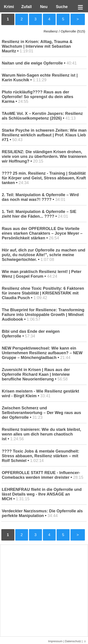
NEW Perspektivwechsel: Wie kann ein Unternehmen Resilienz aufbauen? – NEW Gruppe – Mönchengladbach (42, 353)
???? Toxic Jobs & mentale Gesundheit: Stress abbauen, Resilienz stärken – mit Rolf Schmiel (41, 456)
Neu (43, 7)
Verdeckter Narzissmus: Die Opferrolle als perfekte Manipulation (42, 513)
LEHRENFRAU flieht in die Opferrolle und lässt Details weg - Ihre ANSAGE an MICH (42, 494)
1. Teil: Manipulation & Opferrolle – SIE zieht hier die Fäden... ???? (39, 214)
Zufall (26, 7)
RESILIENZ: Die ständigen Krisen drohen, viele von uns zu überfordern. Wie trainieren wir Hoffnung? (44, 157)
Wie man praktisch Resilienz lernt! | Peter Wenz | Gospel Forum (42, 274)
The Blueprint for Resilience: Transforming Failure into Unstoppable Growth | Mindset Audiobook (43, 315)
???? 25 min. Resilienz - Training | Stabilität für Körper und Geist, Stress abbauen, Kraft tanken (44, 178)
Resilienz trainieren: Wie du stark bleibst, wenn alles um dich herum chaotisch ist (41, 434)
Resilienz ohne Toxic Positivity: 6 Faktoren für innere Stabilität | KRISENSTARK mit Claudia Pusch (43, 293)
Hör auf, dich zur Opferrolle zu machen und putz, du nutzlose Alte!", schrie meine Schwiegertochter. (44, 255)
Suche (61, 7)
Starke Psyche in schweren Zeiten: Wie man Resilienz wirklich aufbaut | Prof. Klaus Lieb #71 (44, 135)
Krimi (8, 7)
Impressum (55, 641)
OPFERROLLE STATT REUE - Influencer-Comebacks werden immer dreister (41, 475)
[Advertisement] (44, 591)
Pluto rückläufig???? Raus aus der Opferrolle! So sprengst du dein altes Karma (37, 97)
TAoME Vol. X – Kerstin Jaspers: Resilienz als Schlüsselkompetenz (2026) (42, 116)
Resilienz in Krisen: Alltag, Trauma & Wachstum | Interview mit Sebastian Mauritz (37, 46)
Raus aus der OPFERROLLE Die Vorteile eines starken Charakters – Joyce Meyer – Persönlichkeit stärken (42, 233)
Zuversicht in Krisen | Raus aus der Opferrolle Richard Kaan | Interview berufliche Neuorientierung (36, 374)
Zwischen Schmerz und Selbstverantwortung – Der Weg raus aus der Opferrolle (41, 413)
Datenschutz (73, 641)
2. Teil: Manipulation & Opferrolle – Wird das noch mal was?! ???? (40, 197)
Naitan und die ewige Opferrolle (32, 63)
